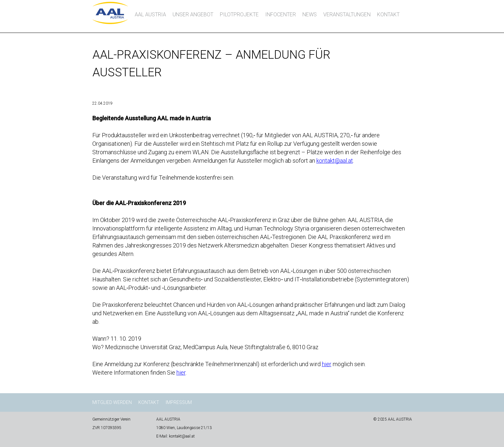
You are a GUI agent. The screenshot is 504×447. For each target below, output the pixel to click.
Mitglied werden (112, 402)
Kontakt (388, 15)
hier (327, 364)
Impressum (179, 402)
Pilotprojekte (239, 15)
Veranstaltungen (347, 15)
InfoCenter (281, 15)
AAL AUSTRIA (150, 15)
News (310, 15)
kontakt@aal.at (335, 161)
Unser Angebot (193, 15)
